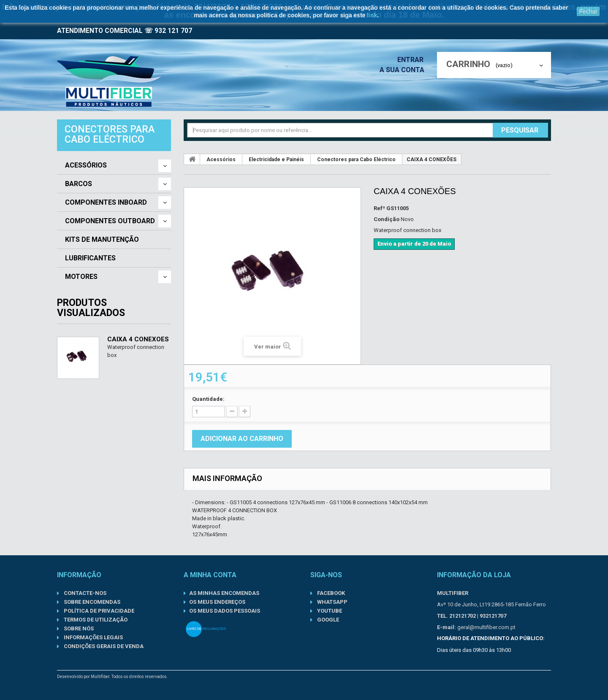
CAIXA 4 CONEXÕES (138, 339)
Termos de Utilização (95, 620)
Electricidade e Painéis (276, 159)
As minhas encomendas (224, 593)
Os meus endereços (217, 602)
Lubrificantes (90, 258)
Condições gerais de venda (103, 646)
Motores (81, 277)
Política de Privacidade (98, 611)
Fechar (588, 11)
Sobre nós (78, 628)
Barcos (79, 184)
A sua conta (404, 70)
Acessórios (86, 165)
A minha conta (210, 575)
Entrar (413, 60)
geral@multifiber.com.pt (486, 627)
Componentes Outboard (110, 221)
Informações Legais (93, 637)
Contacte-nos (84, 593)
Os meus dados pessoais (225, 611)
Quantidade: (208, 399)
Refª (379, 208)
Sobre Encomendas (91, 602)
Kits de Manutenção (102, 240)
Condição (387, 219)
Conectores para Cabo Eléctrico (356, 159)
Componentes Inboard (106, 203)
